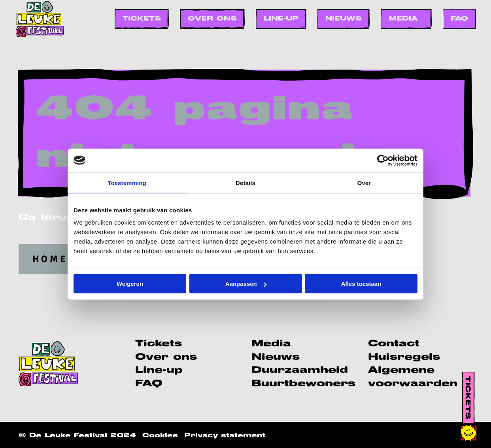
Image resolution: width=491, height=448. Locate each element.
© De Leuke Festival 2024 (77, 436)
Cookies (160, 436)
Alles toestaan (361, 284)
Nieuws (344, 19)
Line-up (281, 19)
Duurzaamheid (300, 370)
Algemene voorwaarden (413, 377)
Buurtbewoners (303, 384)
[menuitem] (142, 19)
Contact (394, 344)
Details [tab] (245, 182)
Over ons (212, 19)
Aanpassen (246, 284)
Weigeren (130, 284)
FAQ (459, 19)
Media (403, 19)
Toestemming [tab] (127, 182)
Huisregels (404, 357)
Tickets (142, 19)
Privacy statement (225, 436)
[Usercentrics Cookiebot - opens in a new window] (383, 160)
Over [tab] (364, 182)
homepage (66, 259)
